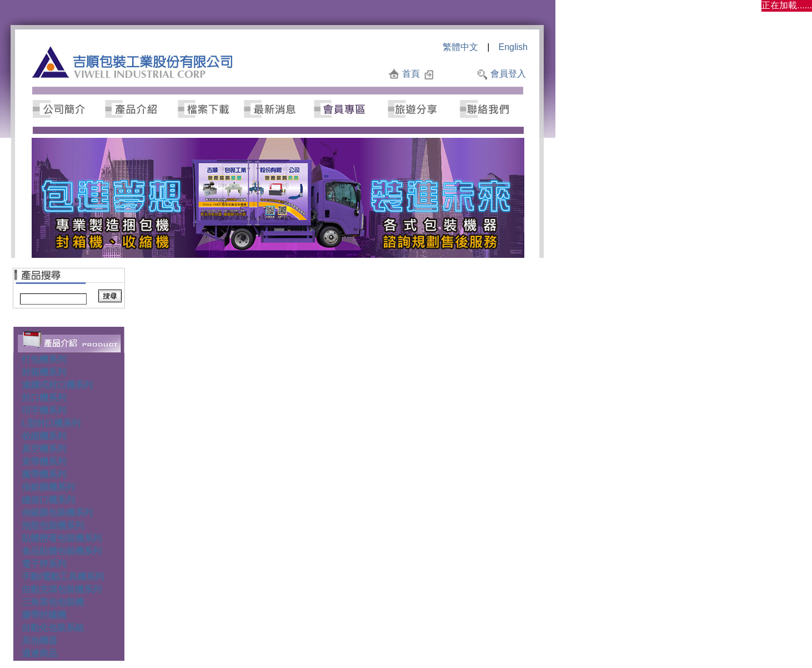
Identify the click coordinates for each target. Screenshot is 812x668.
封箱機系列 (44, 372)
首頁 (411, 74)
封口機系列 (44, 398)
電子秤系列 (44, 564)
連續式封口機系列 (57, 385)
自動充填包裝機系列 (62, 589)
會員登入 (508, 74)
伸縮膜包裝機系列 (57, 513)
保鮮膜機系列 (48, 487)
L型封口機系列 (51, 423)
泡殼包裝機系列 (53, 525)
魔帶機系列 (44, 474)
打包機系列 (44, 359)
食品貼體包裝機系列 (62, 551)
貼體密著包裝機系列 (62, 538)
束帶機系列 (44, 462)
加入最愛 (455, 74)
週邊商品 (39, 653)
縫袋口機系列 (48, 500)
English (513, 47)
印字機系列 (44, 410)
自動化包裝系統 (53, 628)
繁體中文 (460, 47)
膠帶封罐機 (44, 615)
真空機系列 (44, 449)
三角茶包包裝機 (53, 602)
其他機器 (39, 640)
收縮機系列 (44, 436)
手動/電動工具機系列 (63, 577)
